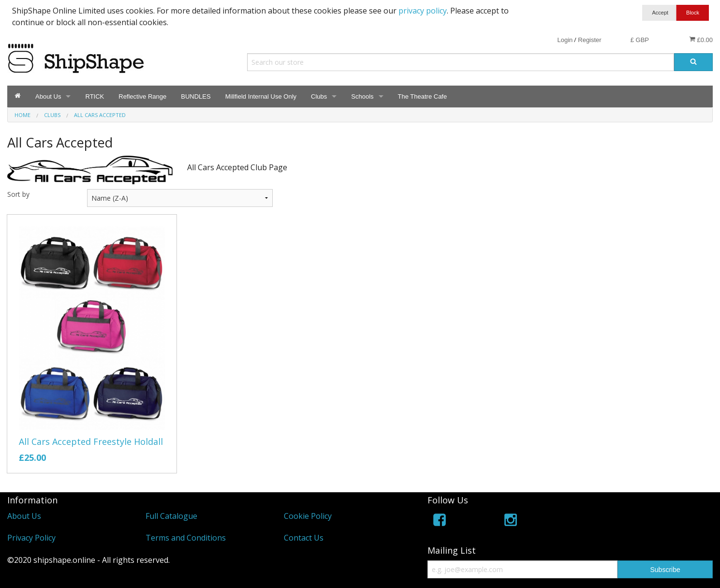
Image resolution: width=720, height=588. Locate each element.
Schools (362, 96)
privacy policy (423, 11)
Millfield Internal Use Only (261, 96)
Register (589, 40)
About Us (48, 96)
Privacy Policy (31, 538)
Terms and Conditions (186, 538)
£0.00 (701, 40)
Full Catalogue (171, 516)
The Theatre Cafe (423, 96)
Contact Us (304, 538)
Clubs (319, 96)
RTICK (95, 96)
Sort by (18, 194)
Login (565, 40)
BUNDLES (196, 96)
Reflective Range (142, 96)
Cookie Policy (308, 516)
